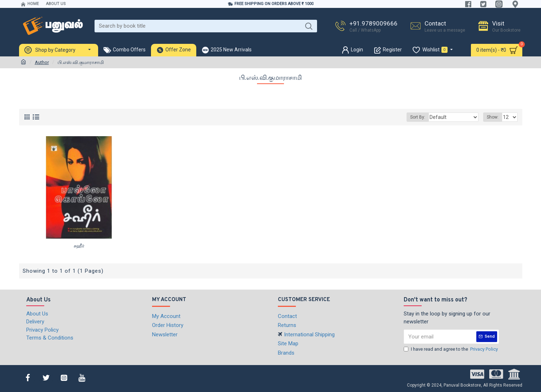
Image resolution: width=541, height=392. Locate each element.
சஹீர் (79, 246)
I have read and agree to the (451, 349)
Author (42, 62)
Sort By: (426, 117)
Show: (494, 117)
